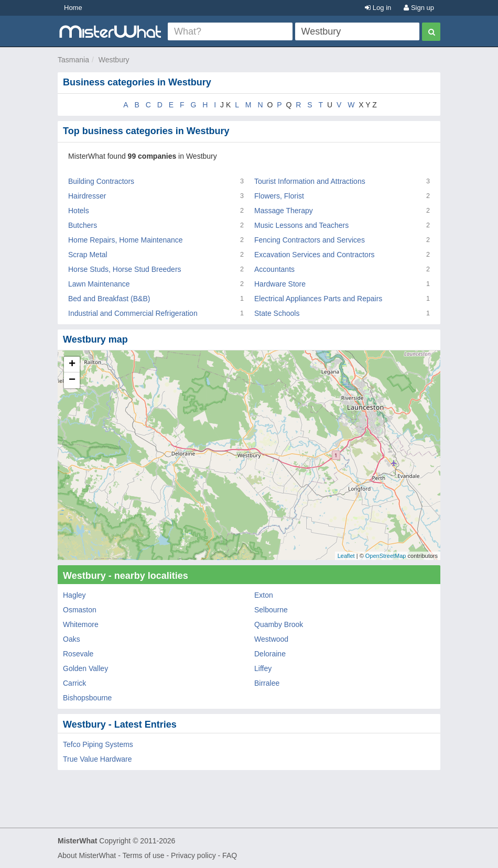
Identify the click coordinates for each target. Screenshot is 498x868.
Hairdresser (87, 196)
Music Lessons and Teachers (301, 225)
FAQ (230, 855)
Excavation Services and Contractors (315, 255)
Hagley (74, 595)
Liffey (263, 668)
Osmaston (80, 610)
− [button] (72, 380)
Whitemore (81, 624)
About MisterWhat (87, 855)
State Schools (277, 313)
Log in (378, 8)
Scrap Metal (88, 255)
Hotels (79, 211)
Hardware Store (280, 284)
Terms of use (143, 855)
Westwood (271, 639)
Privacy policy (193, 855)
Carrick (74, 683)
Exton (264, 595)
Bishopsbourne (87, 698)
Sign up (419, 8)
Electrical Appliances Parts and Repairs (318, 299)
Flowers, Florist (279, 196)
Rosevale (78, 654)
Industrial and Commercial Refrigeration (133, 313)
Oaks (72, 639)
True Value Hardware (98, 759)
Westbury (114, 60)
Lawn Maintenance (99, 284)
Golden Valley (85, 668)
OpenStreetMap (386, 556)
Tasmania (73, 60)
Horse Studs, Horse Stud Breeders (125, 269)
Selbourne (271, 610)
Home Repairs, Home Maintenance (126, 240)
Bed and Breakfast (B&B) (109, 299)
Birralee (267, 683)
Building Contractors (101, 181)
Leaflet (346, 556)
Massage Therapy (284, 211)
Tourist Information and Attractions (310, 181)
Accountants (274, 269)
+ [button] (72, 365)
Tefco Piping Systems (98, 744)
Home (73, 8)
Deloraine (270, 654)
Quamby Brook (279, 624)
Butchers (83, 225)
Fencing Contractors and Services (310, 240)
